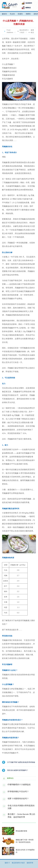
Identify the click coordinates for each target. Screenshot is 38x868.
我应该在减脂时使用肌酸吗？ (18, 770)
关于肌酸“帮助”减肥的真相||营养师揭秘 (21, 762)
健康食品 (32, 31)
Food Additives (10, 31)
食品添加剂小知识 (24, 31)
